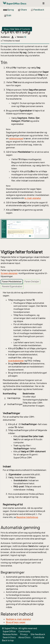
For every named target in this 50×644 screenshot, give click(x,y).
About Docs (24, 637)
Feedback (38, 10)
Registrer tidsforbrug (27, 517)
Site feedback (38, 634)
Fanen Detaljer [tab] (32, 282)
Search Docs (9, 637)
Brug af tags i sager (16, 622)
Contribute (39, 637)
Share (22, 10)
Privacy (24, 634)
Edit (8, 15)
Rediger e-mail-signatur (18, 619)
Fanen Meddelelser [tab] (12, 282)
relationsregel (16, 138)
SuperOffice (9, 631)
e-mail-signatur (33, 198)
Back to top (8, 640)
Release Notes (10, 634)
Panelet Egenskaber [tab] (12, 286)
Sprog (9, 10)
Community (24, 631)
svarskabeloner (16, 361)
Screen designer (9, 273)
